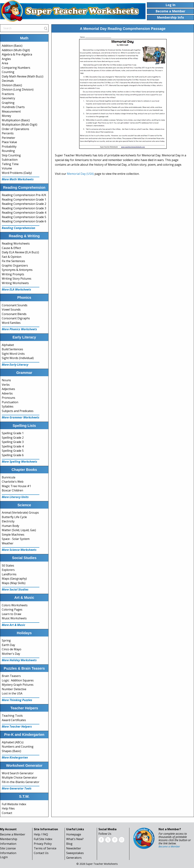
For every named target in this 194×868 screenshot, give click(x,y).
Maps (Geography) (14, 579)
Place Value (9, 142)
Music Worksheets (14, 618)
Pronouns (9, 398)
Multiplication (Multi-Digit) (20, 125)
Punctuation (10, 402)
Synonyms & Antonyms (17, 270)
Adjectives (8, 389)
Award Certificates (14, 720)
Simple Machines (13, 535)
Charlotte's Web (13, 482)
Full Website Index (14, 804)
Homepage (74, 834)
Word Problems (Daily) (17, 173)
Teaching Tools (12, 716)
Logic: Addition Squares (18, 680)
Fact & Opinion (12, 257)
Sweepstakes (75, 853)
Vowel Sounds (11, 309)
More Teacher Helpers (17, 726)
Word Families (11, 323)
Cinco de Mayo (12, 649)
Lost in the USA (12, 693)
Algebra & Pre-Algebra (17, 54)
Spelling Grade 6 (13, 455)
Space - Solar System (16, 539)
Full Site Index (43, 839)
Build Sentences (12, 349)
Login (4, 857)
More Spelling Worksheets (20, 462)
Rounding (8, 151)
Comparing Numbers (16, 68)
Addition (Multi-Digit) (16, 50)
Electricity (8, 521)
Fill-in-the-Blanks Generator (21, 782)
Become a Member (13, 834)
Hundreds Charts (13, 107)
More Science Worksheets (19, 550)
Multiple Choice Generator (20, 777)
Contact (7, 813)
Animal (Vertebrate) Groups (20, 513)
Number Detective (14, 689)
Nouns (6, 380)
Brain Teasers (11, 676)
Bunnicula (9, 477)
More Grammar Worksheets (21, 417)
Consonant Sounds (15, 305)
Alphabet (8, 345)
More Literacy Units (15, 497)
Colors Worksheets (15, 605)
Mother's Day (11, 654)
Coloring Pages (12, 609)
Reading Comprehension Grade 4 (24, 213)
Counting (8, 72)
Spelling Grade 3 (13, 442)
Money (6, 116)
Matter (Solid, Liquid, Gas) (19, 530)
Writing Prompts (13, 274)
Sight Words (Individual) (18, 358)
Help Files (8, 808)
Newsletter (74, 848)
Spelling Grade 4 (13, 446)
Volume (7, 168)
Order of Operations (15, 129)
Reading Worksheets (16, 243)
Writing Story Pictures (17, 279)
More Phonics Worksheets (19, 329)
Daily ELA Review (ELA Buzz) (20, 252)
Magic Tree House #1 (16, 486)
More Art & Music (14, 625)
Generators (74, 858)
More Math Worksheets (18, 179)
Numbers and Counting (18, 747)
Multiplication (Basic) (16, 120)
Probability (9, 147)
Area (5, 63)
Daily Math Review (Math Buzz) (23, 76)
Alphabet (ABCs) (13, 742)
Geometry (8, 98)
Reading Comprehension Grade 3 (24, 208)
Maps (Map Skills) (14, 583)
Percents (8, 133)
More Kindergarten (15, 757)
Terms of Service (45, 848)
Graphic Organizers (15, 265)
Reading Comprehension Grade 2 (24, 204)
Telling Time (10, 164)
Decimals (8, 81)
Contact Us (41, 853)
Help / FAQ (41, 834)
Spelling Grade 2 (13, 438)
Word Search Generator (18, 773)
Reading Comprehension (19, 228)
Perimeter (9, 138)
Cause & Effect (11, 248)
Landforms (9, 574)
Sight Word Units (13, 354)
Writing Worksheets (15, 283)
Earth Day (8, 645)
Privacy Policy (43, 844)
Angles (6, 59)
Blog (69, 844)
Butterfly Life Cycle (14, 517)
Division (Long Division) (18, 89)
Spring (6, 640)
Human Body (10, 526)
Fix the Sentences (13, 261)
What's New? (75, 839)
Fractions (8, 94)
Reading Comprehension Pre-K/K (24, 195)
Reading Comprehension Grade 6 (24, 221)
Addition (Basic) (12, 46)
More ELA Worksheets (16, 289)
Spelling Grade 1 (13, 433)
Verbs (6, 385)
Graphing (8, 103)
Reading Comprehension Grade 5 (24, 217)
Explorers (8, 570)
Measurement (11, 111)
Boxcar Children (12, 490)
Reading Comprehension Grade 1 (24, 199)
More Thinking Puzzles (17, 700)
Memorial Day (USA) (80, 174)
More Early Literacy (15, 365)
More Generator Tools (17, 788)
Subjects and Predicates (18, 411)
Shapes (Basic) (11, 751)
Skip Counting (11, 155)
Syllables (8, 406)
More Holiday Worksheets (19, 660)
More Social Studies (15, 589)
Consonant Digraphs (16, 318)
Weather (8, 543)
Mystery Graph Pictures (18, 685)
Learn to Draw (11, 614)
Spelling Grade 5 (13, 451)
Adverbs (7, 393)
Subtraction (10, 160)
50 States (8, 565)
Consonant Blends (14, 314)
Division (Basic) (12, 85)
